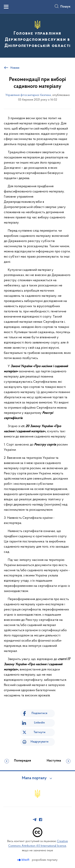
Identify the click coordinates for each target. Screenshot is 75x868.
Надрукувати (40, 742)
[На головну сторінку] (37, 35)
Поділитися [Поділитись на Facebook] (39, 713)
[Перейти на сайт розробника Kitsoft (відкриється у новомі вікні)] (24, 860)
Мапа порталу (34, 778)
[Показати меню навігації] (6, 7)
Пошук (65, 7)
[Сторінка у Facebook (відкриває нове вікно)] (41, 820)
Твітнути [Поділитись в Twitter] (39, 732)
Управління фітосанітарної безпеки (28, 95)
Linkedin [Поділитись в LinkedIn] (39, 723)
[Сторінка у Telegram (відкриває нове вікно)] (35, 820)
